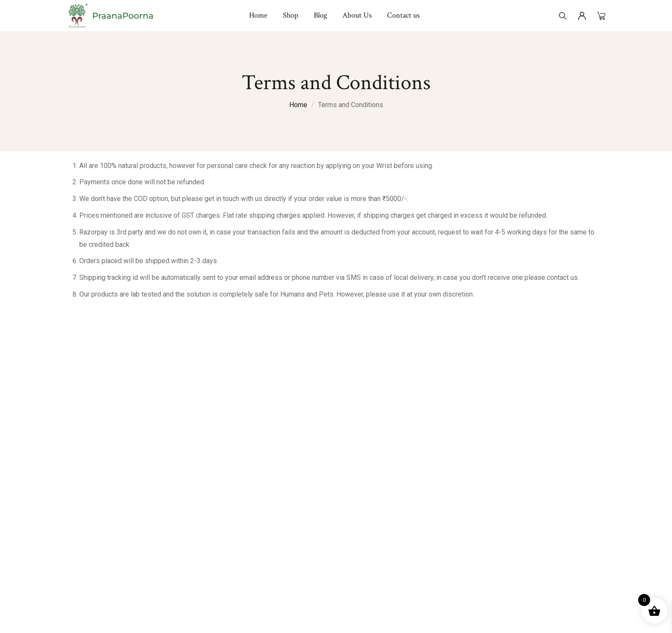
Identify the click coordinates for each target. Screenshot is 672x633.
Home (298, 105)
